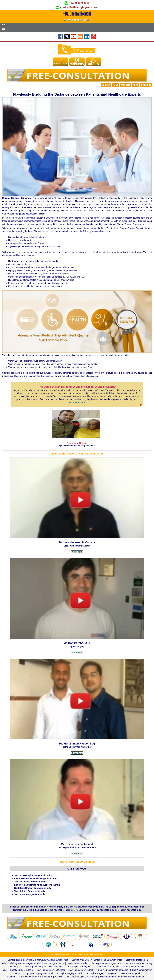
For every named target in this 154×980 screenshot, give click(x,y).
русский (146, 85)
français (126, 85)
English (106, 85)
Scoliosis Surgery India (30, 967)
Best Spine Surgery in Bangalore (101, 973)
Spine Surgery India (113, 960)
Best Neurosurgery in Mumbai (51, 970)
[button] (77, 753)
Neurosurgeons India (54, 963)
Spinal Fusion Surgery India (21, 960)
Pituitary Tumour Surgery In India (25, 963)
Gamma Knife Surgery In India (86, 960)
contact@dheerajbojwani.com (79, 7)
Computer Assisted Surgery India (53, 960)
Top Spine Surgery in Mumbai (39, 973)
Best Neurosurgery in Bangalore (113, 970)
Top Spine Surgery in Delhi (69, 973)
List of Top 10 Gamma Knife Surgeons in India (37, 885)
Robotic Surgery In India (21, 970)
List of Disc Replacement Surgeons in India (36, 879)
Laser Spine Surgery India (108, 967)
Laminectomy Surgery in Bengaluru (35, 977)
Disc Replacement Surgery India (106, 963)
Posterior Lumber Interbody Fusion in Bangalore (123, 977)
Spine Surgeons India (77, 963)
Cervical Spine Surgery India (79, 967)
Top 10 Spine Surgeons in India (30, 891)
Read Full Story (77, 403)
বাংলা (136, 85)
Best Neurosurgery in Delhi (81, 970)
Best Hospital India (53, 967)
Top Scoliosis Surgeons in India (30, 882)
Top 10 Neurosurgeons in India (30, 894)
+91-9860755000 (79, 3)
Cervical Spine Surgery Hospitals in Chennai (76, 977)
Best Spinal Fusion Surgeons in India (33, 888)
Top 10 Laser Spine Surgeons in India (33, 875)
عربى (115, 85)
